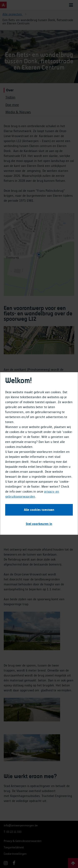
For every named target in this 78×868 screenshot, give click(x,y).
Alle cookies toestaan (39, 510)
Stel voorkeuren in (39, 524)
